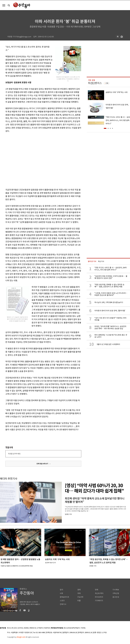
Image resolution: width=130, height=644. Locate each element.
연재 (97, 590)
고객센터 (40, 628)
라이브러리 (99, 597)
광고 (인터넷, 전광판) (21, 628)
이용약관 (47, 628)
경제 (79, 590)
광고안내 (116, 597)
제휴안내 (33, 628)
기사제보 (116, 590)
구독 (107, 83)
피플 (79, 601)
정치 (61, 590)
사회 (61, 593)
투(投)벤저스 (95, 83)
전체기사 (63, 604)
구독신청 (116, 593)
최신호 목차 (99, 593)
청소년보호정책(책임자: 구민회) (75, 628)
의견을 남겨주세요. (14, 454)
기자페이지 (99, 601)
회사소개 (10, 628)
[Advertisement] (24, 160)
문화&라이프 (64, 597)
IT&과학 (80, 597)
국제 (79, 593)
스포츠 (62, 601)
